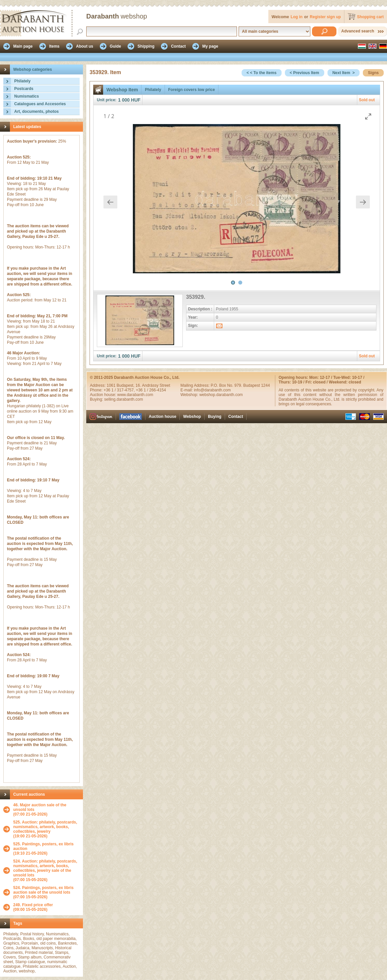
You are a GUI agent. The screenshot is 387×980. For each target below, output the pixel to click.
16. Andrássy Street (153, 385)
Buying (215, 417)
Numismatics (27, 96)
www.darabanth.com (135, 395)
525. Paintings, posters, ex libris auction (43, 846)
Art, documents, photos (37, 111)
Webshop (192, 417)
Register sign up (325, 17)
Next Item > (344, 73)
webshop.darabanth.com (221, 395)
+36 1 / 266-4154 (151, 390)
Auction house (162, 417)
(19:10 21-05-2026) (46, 849)
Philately (22, 81)
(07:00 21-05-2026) (46, 810)
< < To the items (261, 73)
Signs (373, 73)
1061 (112, 385)
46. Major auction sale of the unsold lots (40, 807)
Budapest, (126, 385)
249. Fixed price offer (33, 905)
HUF (136, 100)
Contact (236, 417)
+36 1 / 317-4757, (120, 390)
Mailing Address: (195, 385)
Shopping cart (370, 17)
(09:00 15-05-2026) (33, 907)
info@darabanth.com (213, 390)
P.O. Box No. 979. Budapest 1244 (240, 385)
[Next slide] (363, 202)
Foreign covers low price (192, 90)
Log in (296, 17)
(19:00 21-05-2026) (46, 829)
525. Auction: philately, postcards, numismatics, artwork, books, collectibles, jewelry (45, 827)
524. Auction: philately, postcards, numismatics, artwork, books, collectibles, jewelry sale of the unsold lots (45, 868)
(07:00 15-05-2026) (46, 870)
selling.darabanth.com (123, 399)
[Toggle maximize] (368, 116)
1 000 (124, 100)
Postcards (24, 89)
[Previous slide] (110, 202)
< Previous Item (305, 73)
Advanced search (358, 31)
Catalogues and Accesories (40, 104)
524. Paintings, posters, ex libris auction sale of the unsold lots (43, 890)
